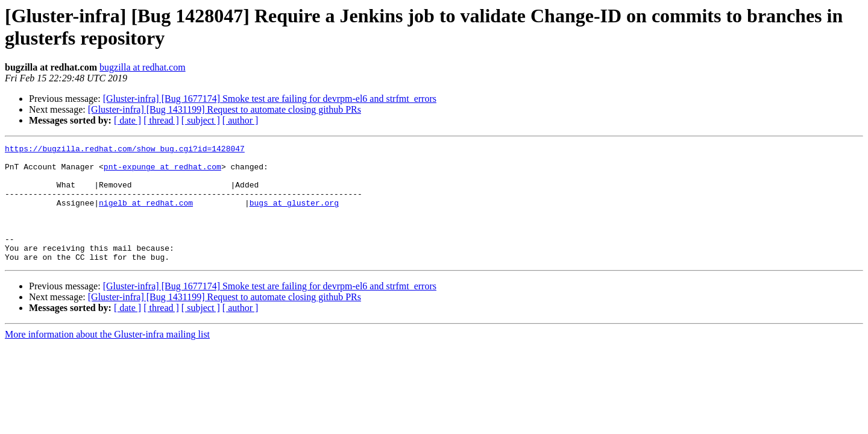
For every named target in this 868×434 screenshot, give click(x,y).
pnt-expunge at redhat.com (162, 172)
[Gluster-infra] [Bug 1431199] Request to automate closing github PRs (225, 109)
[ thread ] (161, 120)
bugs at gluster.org (294, 215)
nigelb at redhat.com (146, 215)
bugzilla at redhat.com (143, 67)
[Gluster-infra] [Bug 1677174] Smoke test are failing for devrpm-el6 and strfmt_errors (270, 99)
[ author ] (241, 120)
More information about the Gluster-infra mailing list (107, 358)
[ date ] (127, 120)
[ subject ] (201, 120)
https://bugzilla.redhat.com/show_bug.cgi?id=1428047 (125, 150)
